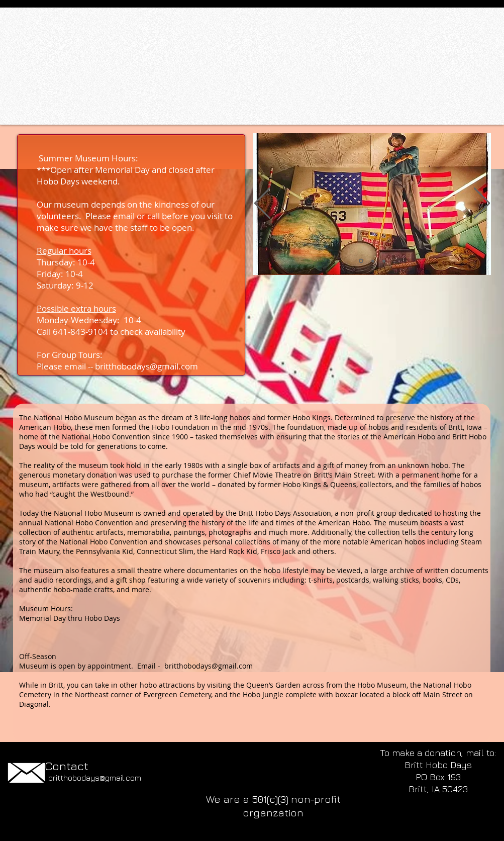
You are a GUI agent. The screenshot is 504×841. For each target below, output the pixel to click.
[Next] (482, 204)
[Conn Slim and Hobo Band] (361, 261)
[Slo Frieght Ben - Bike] (373, 261)
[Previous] (262, 204)
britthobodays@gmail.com (146, 366)
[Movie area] (384, 261)
